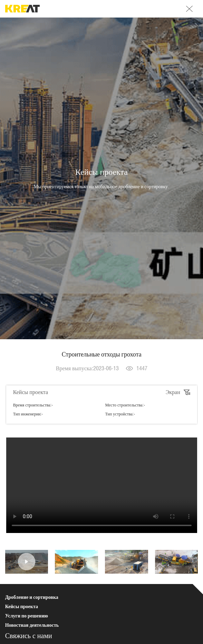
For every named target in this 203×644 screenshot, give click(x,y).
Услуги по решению (27, 616)
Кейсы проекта (22, 606)
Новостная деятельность (32, 625)
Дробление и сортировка (32, 597)
